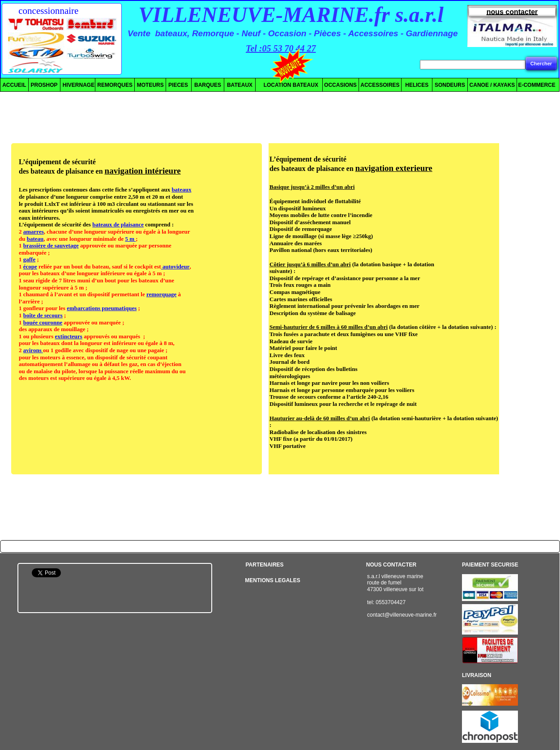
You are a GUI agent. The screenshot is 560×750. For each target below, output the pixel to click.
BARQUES (208, 85)
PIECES (178, 85)
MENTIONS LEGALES (272, 580)
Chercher (541, 64)
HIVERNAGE (78, 85)
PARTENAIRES (264, 565)
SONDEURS (450, 85)
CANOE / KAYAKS (492, 85)
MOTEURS (150, 85)
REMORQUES (115, 85)
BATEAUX (240, 85)
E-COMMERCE (536, 85)
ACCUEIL (14, 85)
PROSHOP (44, 85)
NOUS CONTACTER (391, 565)
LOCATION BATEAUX (287, 85)
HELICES (416, 85)
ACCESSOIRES (380, 85)
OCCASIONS (340, 85)
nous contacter (512, 12)
